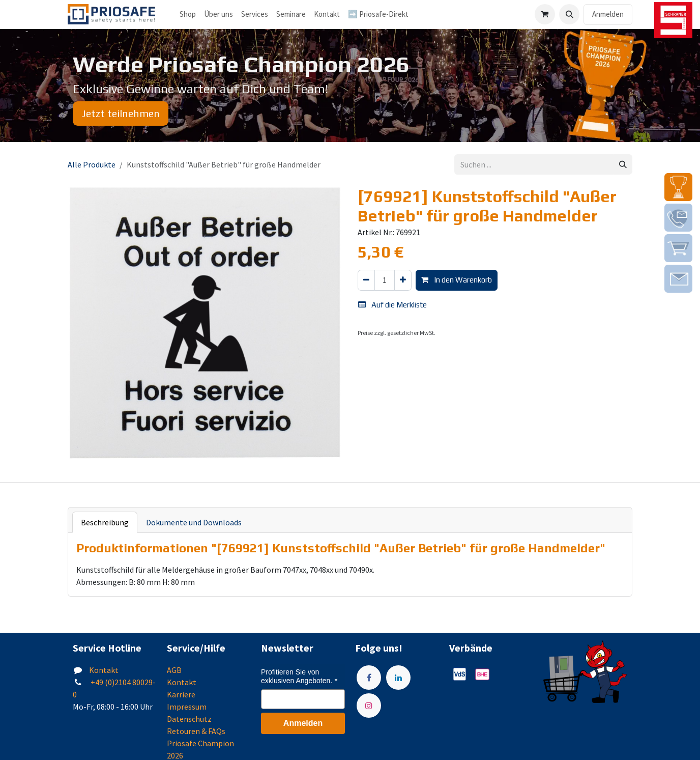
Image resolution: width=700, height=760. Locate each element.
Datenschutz (189, 719)
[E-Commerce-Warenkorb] (545, 14)
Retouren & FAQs (196, 731)
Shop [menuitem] (188, 14)
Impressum (187, 707)
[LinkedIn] (398, 678)
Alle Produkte (92, 164)
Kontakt (104, 670)
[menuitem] (218, 15)
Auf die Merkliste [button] (392, 305)
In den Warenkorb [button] (457, 280)
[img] (678, 187)
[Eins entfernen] (366, 280)
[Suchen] (623, 165)
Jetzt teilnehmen (121, 113)
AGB (174, 670)
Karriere (181, 694)
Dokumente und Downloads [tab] (194, 522)
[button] (569, 14)
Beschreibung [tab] (105, 522)
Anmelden (608, 14)
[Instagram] (369, 706)
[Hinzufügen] (403, 280)
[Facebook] (369, 678)
